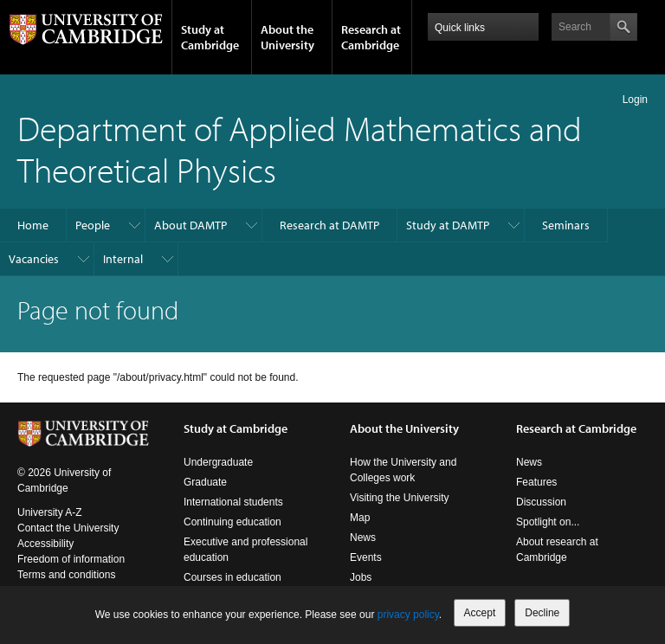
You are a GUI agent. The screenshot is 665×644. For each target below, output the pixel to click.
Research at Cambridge (371, 37)
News (363, 538)
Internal (123, 259)
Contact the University (68, 528)
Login (635, 100)
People (93, 225)
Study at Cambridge (210, 37)
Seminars (566, 225)
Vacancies (34, 259)
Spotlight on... (548, 522)
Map (360, 518)
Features (536, 482)
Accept (480, 613)
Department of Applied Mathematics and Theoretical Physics (300, 148)
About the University (287, 37)
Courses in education (232, 577)
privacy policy (408, 615)
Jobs (361, 577)
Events (366, 557)
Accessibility (45, 544)
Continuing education (232, 522)
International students (233, 502)
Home (33, 225)
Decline (542, 613)
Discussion (541, 502)
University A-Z (50, 512)
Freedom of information (71, 559)
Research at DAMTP (329, 225)
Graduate (205, 482)
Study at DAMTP (448, 225)
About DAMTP (190, 225)
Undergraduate (218, 462)
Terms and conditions (66, 575)
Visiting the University (400, 498)
